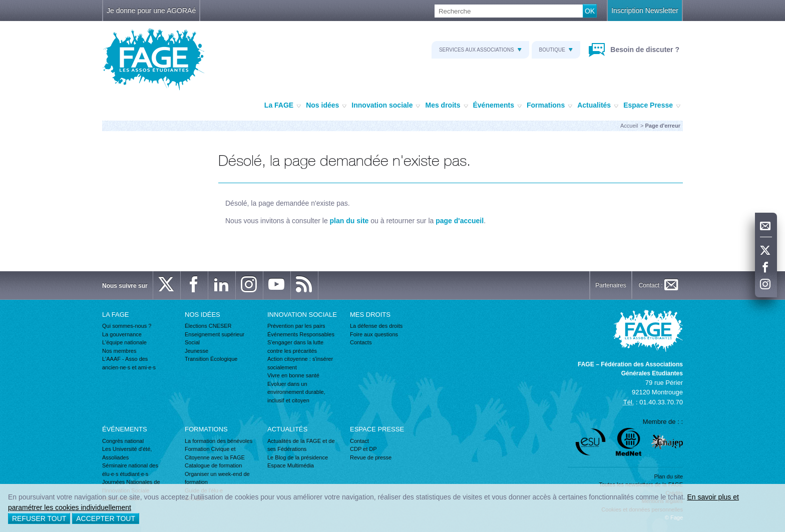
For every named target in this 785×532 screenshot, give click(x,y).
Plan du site (669, 476)
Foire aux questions (374, 334)
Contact (359, 441)
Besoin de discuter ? (644, 50)
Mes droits (446, 106)
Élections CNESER (208, 326)
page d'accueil (460, 221)
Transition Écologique (211, 359)
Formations (549, 106)
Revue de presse (371, 457)
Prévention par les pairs (296, 326)
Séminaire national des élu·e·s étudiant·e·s (130, 470)
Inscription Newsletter (645, 11)
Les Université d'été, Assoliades (127, 453)
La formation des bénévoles (219, 441)
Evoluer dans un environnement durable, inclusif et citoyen (296, 392)
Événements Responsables (301, 334)
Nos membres (119, 351)
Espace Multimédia (291, 465)
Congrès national (123, 441)
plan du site (349, 221)
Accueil (629, 126)
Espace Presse (652, 106)
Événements (497, 106)
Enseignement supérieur (215, 334)
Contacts (361, 342)
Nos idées (326, 106)
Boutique (556, 50)
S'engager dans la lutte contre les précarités (295, 347)
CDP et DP (363, 449)
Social (192, 342)
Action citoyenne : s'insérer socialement (300, 363)
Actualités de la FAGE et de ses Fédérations (301, 445)
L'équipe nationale (124, 342)
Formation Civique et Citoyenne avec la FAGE (215, 453)
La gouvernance (122, 334)
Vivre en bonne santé (293, 375)
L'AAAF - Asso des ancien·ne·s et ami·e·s (129, 363)
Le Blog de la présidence (298, 457)
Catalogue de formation (213, 465)
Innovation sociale (386, 106)
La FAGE (283, 106)
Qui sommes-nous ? (127, 326)
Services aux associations (480, 50)
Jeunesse (197, 351)
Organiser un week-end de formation (217, 478)
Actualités (598, 106)
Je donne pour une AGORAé (151, 11)
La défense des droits (376, 326)
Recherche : (0, 5)
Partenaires (611, 285)
